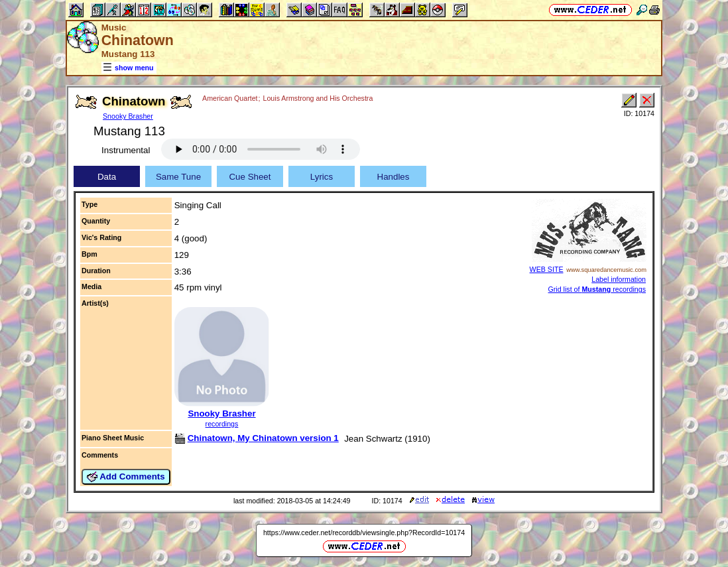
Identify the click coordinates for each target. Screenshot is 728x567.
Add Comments (126, 477)
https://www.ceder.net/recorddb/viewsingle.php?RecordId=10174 (364, 533)
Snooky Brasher (128, 116)
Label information (619, 279)
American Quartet (230, 98)
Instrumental (126, 150)
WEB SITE (547, 269)
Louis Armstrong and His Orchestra (318, 98)
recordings (222, 424)
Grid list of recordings (597, 289)
